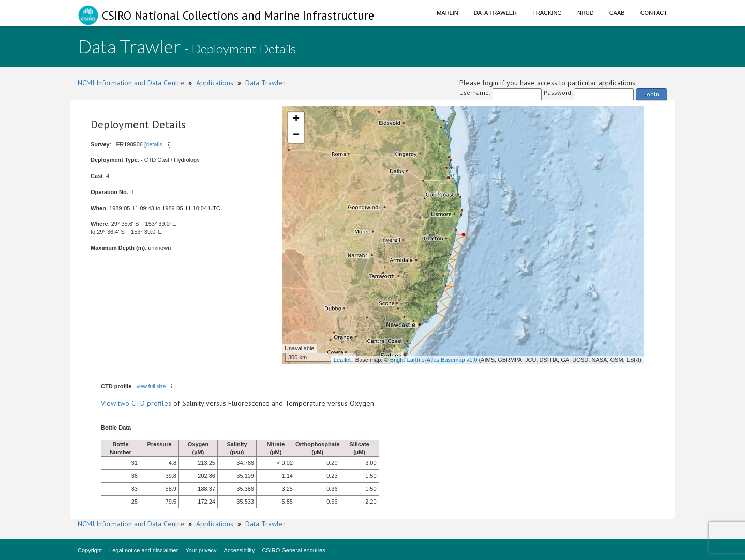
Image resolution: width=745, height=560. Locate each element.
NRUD (586, 13)
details (154, 144)
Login (652, 94)
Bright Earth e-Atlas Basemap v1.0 (434, 360)
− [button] (296, 135)
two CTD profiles (145, 403)
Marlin (448, 13)
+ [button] (296, 120)
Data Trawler (495, 13)
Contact (654, 13)
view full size (151, 386)
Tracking (547, 13)
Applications (215, 83)
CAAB (617, 13)
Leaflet (342, 360)
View (109, 403)
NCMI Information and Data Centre (131, 83)
